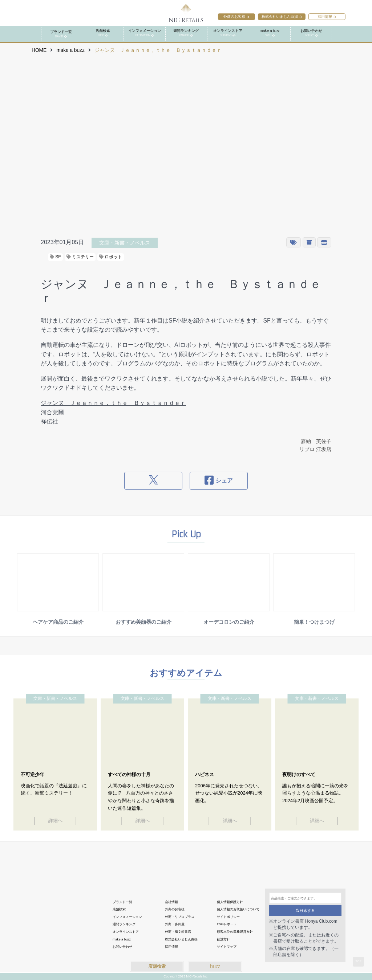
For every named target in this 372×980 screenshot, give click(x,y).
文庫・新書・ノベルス (125, 243)
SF (55, 257)
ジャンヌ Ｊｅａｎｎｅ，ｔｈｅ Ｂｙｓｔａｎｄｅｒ (113, 403)
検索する (305, 911)
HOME (39, 50)
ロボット (111, 257)
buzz (215, 966)
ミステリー (80, 257)
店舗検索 (157, 966)
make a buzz (70, 50)
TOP (358, 961)
